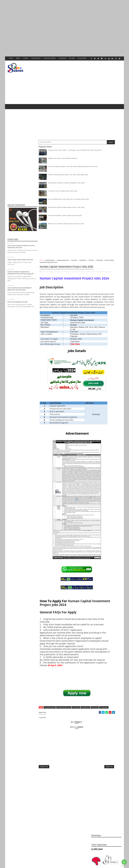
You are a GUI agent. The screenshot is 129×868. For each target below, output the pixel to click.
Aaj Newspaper (50, 252)
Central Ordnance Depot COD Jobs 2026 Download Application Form (110, 341)
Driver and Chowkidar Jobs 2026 (18, 294)
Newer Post (44, 819)
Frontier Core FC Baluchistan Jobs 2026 (63, 183)
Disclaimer (63, 58)
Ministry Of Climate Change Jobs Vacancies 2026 (66, 215)
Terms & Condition (50, 58)
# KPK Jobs (47, 758)
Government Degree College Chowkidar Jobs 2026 (67, 175)
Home (11, 58)
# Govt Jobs (76, 756)
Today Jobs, (60, 270)
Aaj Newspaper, (66, 267)
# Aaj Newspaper (50, 756)
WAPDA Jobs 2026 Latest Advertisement (63, 150)
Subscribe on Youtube (107, 310)
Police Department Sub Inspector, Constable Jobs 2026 (69, 191)
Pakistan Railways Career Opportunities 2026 (65, 207)
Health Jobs (83, 252)
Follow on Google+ (107, 302)
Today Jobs (51, 254)
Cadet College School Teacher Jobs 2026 (20, 251)
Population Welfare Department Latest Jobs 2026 (67, 199)
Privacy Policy (36, 58)
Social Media (82, 58)
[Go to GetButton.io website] (124, 866)
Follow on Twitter (107, 298)
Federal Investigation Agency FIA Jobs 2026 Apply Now (68, 166)
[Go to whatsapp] (124, 862)
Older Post (85, 819)
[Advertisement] (60, 14)
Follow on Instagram (107, 306)
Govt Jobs (74, 252)
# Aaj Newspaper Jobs (64, 756)
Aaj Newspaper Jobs (63, 252)
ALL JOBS (72, 58)
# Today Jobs (56, 758)
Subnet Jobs (24, 830)
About (18, 58)
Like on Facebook (107, 293)
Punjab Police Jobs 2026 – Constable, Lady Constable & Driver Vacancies (111, 325)
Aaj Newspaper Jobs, (78, 267)
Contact (26, 58)
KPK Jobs (42, 254)
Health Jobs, (47, 270)
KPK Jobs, (53, 270)
